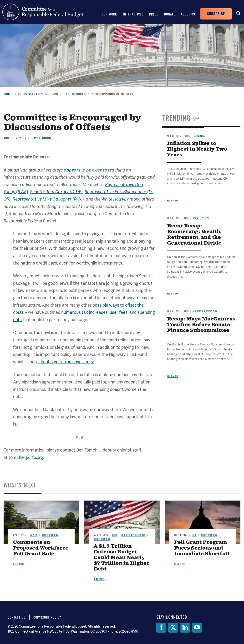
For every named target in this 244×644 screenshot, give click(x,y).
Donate (170, 14)
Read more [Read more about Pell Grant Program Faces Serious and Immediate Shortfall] (180, 564)
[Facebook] (161, 628)
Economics (200, 136)
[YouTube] (197, 628)
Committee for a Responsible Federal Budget (43, 12)
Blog (188, 136)
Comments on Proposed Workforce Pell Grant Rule (41, 548)
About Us (188, 14)
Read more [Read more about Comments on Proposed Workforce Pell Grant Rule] (19, 564)
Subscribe (216, 14)
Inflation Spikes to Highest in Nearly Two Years (197, 149)
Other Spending (39, 138)
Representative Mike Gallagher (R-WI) (48, 199)
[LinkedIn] (185, 628)
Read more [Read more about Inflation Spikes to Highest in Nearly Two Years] (173, 201)
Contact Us (17, 617)
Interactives (133, 14)
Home (8, 94)
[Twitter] (173, 628)
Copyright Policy (47, 617)
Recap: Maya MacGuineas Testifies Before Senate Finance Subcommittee (201, 325)
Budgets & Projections (205, 312)
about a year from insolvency (66, 362)
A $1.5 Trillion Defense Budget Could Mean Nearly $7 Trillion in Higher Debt (122, 558)
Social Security (201, 219)
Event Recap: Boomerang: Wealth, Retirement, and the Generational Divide (194, 235)
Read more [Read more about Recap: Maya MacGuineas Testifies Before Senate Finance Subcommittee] (173, 376)
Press (154, 14)
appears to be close (83, 170)
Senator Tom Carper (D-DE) (56, 192)
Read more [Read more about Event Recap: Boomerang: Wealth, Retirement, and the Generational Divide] (173, 294)
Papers (34, 535)
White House (113, 199)
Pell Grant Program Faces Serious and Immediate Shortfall (202, 548)
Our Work (109, 14)
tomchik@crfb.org (26, 457)
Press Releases (30, 94)
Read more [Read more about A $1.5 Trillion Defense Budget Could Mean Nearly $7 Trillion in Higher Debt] (99, 579)
